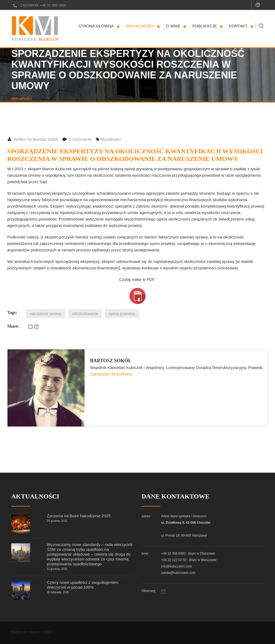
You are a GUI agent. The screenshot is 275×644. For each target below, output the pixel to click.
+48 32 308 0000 (53, 5)
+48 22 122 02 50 (174, 560)
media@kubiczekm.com (178, 573)
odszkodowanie (85, 314)
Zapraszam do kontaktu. (112, 374)
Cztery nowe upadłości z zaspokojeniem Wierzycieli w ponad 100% (83, 585)
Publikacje (205, 26)
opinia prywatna (122, 314)
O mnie (173, 26)
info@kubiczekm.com (176, 566)
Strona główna (96, 26)
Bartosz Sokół (111, 361)
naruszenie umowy (46, 314)
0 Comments (77, 139)
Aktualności (140, 26)
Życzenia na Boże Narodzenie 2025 (79, 516)
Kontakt (238, 26)
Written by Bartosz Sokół (33, 139)
